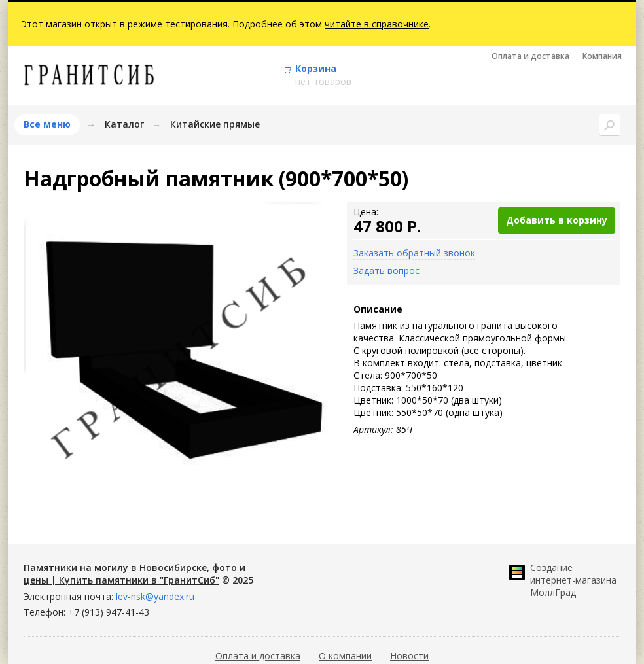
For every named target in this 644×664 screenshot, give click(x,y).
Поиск (610, 125)
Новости (409, 656)
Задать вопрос (386, 271)
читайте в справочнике (377, 24)
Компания (602, 56)
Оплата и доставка (530, 56)
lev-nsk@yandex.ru (155, 596)
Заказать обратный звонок (414, 253)
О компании (345, 656)
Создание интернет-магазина (573, 580)
